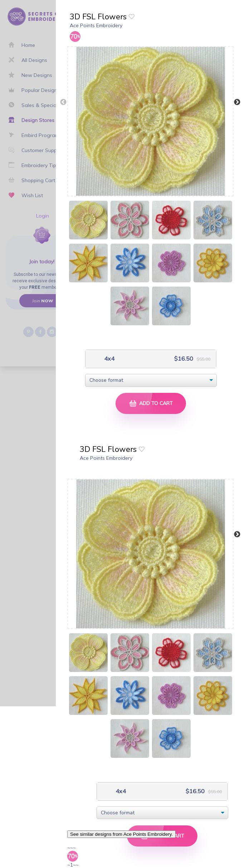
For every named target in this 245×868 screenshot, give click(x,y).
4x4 (109, 359)
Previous (63, 102)
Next (237, 102)
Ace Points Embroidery (96, 25)
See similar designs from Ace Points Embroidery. (121, 834)
